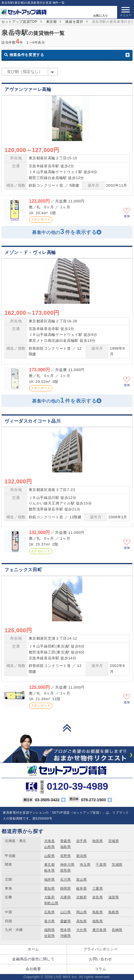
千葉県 (101, 865)
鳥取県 (98, 912)
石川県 (66, 879)
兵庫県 (66, 897)
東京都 (52, 22)
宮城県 (114, 841)
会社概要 (33, 969)
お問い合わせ (100, 959)
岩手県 (82, 841)
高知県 (82, 921)
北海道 (50, 841)
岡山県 (82, 912)
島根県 (114, 912)
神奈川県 (67, 865)
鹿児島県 (100, 930)
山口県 (66, 912)
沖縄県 (66, 936)
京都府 (82, 897)
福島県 (66, 847)
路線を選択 (74, 22)
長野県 (66, 856)
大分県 (82, 930)
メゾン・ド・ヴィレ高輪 (30, 252)
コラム (101, 969)
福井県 (50, 879)
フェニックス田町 (23, 570)
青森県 (66, 841)
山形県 (50, 847)
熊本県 (66, 930)
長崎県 (117, 930)
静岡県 (66, 889)
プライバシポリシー (101, 949)
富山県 (82, 879)
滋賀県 (114, 897)
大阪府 (50, 897)
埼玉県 (85, 865)
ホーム (33, 949)
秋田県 (98, 841)
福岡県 (50, 930)
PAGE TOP (67, 728)
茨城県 (117, 865)
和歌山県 (51, 903)
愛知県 (50, 889)
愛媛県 (66, 921)
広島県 (50, 912)
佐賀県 (50, 936)
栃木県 (50, 870)
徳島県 (98, 921)
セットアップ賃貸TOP (19, 22)
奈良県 (98, 897)
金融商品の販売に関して (33, 959)
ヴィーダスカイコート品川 (33, 421)
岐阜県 (82, 889)
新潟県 (82, 856)
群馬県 (66, 870)
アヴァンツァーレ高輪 (28, 89)
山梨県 (50, 856)
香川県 (50, 921)
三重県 (98, 889)
